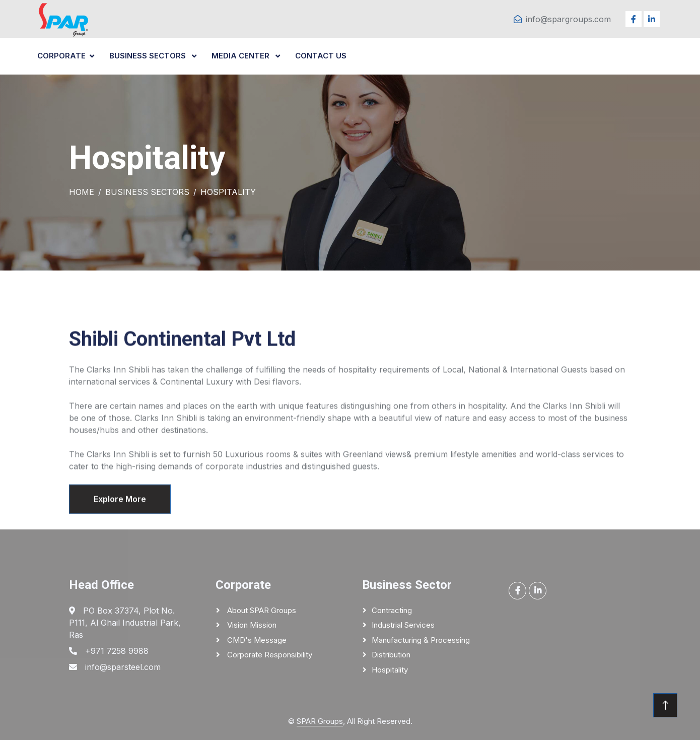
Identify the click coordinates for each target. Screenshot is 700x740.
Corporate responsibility (269, 655)
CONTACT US (321, 56)
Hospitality (390, 670)
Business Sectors (147, 192)
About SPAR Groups (261, 610)
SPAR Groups (320, 721)
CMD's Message (256, 640)
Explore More (120, 510)
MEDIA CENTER (241, 56)
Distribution (391, 655)
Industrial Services (403, 625)
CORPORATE (61, 56)
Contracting (392, 610)
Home (82, 192)
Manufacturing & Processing (421, 640)
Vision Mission (251, 625)
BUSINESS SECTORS (149, 56)
